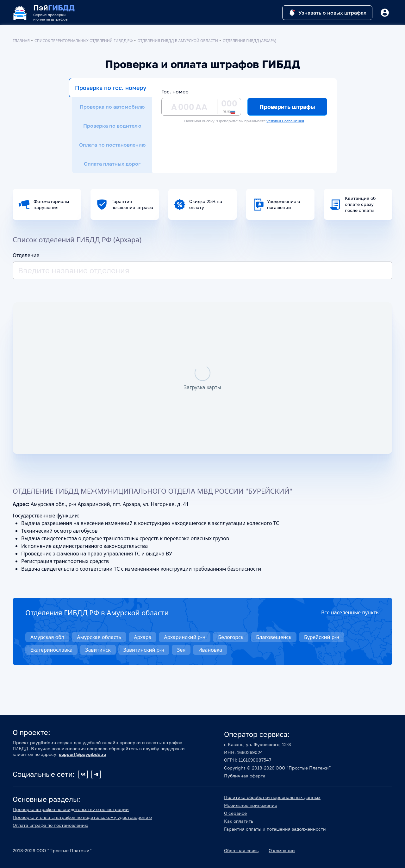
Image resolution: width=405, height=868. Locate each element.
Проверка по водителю (112, 126)
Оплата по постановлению (112, 145)
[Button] (385, 13)
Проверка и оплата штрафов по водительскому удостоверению (82, 817)
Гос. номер (175, 92)
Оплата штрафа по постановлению (50, 825)
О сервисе (235, 813)
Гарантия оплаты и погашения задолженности (275, 829)
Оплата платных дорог (112, 164)
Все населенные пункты (350, 612)
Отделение (26, 255)
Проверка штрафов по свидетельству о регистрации (71, 809)
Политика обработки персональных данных (272, 797)
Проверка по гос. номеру (111, 88)
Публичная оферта (245, 776)
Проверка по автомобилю (112, 107)
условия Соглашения (285, 121)
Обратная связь (241, 850)
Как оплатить (239, 821)
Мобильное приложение (251, 805)
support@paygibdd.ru (82, 754)
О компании (282, 850)
